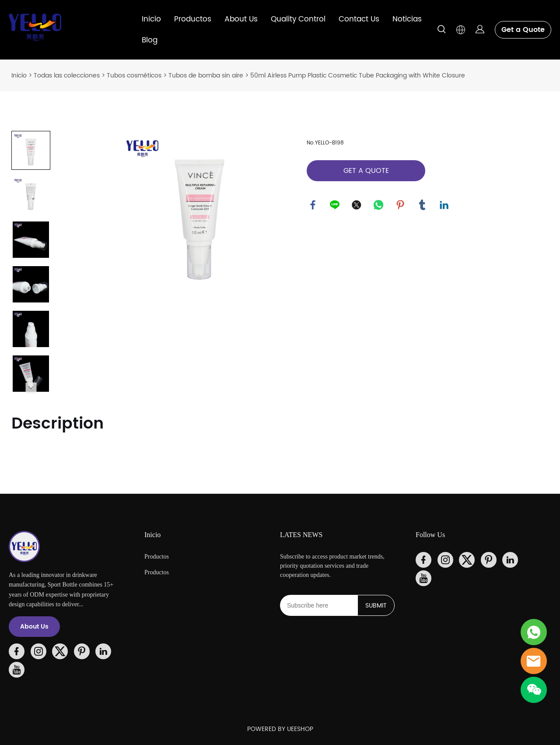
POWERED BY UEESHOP (280, 729)
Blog (150, 40)
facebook (313, 205)
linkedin (444, 205)
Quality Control (298, 19)
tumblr (423, 205)
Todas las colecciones (67, 76)
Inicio (151, 19)
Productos (193, 19)
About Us (241, 19)
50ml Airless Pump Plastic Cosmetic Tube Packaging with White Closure (358, 76)
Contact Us (359, 19)
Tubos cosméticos (134, 76)
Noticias (407, 19)
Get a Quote (523, 30)
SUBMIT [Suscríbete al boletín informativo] (376, 606)
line (335, 205)
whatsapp (379, 205)
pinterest (401, 205)
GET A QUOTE (366, 171)
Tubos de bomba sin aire (206, 76)
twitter (357, 205)
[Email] (319, 605)
